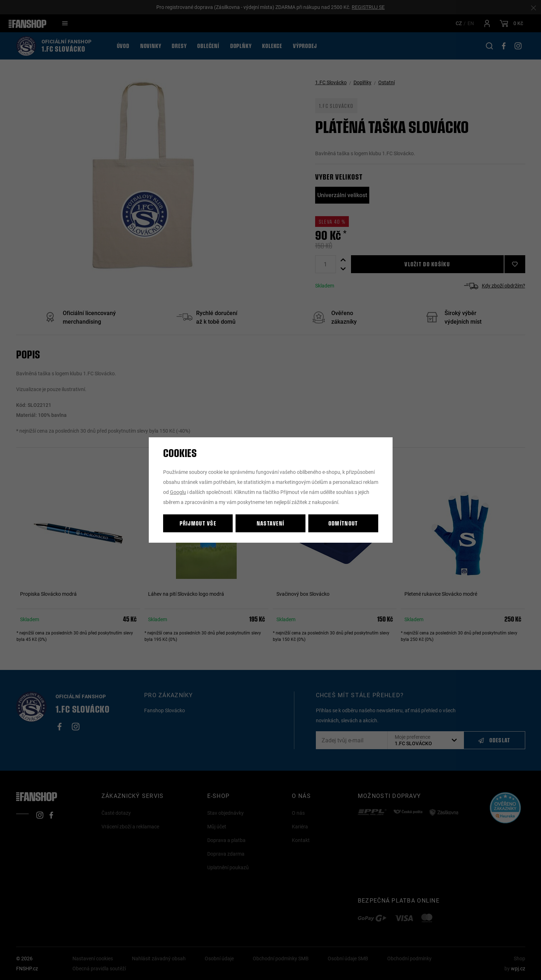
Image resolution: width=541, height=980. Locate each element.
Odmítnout (343, 523)
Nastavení (271, 523)
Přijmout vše (198, 523)
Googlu (178, 492)
